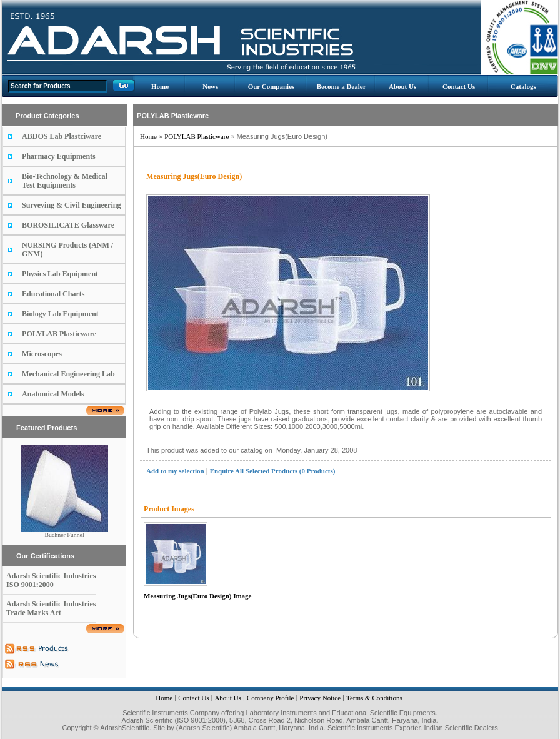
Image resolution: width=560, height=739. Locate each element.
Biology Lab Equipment (60, 314)
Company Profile (270, 698)
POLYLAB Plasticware (59, 334)
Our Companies (272, 86)
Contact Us (459, 86)
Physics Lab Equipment (60, 274)
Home (160, 86)
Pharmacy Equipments (59, 156)
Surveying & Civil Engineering (71, 205)
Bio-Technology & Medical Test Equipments (65, 181)
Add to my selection (175, 471)
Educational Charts (53, 294)
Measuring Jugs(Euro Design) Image (197, 596)
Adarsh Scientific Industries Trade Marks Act (51, 608)
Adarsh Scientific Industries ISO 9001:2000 (51, 580)
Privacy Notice (320, 698)
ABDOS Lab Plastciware (62, 136)
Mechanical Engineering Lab (68, 374)
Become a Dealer (342, 86)
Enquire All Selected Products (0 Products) (273, 471)
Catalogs (523, 86)
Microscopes (42, 354)
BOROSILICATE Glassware (68, 225)
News (210, 86)
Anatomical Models (53, 394)
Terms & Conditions (374, 698)
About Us (402, 86)
